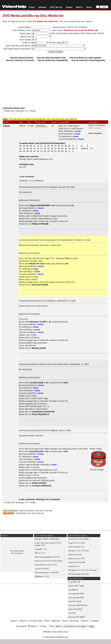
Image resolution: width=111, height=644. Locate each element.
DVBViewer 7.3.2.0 (42, 576)
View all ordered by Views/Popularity (88, 60)
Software (42, 7)
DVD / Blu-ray (56, 7)
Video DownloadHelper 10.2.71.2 (47, 557)
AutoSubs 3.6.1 (74, 566)
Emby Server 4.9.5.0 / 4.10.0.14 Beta (49, 561)
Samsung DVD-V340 (76, 594)
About (89, 7)
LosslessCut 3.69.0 (42, 569)
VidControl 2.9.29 (75, 555)
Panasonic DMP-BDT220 (78, 605)
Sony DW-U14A (36, 451)
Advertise (56, 621)
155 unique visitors (17, 551)
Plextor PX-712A (37, 264)
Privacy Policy (36, 621)
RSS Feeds (74, 621)
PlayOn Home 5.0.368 (77, 562)
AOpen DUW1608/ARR (40, 205)
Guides (69, 7)
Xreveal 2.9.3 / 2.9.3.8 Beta (79, 539)
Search (14, 621)
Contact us (24, 621)
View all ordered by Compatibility (53, 60)
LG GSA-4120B (36, 383)
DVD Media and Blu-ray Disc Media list (33, 15)
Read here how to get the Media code (81, 30)
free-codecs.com (60, 632)
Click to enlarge (98, 468)
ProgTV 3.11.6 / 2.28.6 (77, 543)
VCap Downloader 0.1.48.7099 (46, 572)
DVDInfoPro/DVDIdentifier (53, 143)
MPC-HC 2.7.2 (40, 553)
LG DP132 (72, 613)
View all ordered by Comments (20, 60)
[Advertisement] (56, 84)
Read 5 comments (97, 125)
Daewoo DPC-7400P (76, 586)
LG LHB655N (73, 590)
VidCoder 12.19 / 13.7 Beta (79, 551)
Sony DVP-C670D (75, 601)
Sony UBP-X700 (74, 582)
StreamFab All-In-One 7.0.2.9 (46, 565)
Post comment (95, 133)
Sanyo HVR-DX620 (75, 609)
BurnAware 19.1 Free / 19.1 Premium (83, 570)
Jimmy (42, 187)
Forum (32, 7)
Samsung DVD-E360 (76, 598)
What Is (79, 7)
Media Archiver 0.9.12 (77, 558)
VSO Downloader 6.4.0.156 (79, 574)
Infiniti (7, 126)
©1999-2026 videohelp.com (56, 637)
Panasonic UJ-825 (38, 322)
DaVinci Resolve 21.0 (76, 547)
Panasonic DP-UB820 (76, 617)
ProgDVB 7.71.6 (41, 549)
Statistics (85, 621)
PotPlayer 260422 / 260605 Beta (47, 539)
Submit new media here (47, 21)
